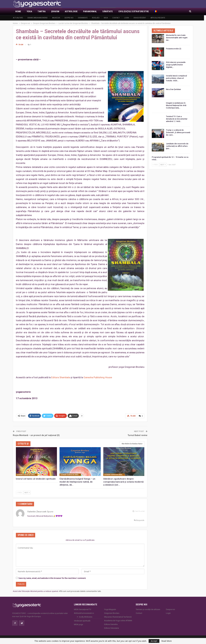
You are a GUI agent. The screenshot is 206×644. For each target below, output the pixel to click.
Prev (19, 492)
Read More (167, 641)
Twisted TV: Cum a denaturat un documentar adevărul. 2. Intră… (177, 119)
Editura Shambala (61, 377)
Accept (154, 641)
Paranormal (90, 11)
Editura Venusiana (112, 628)
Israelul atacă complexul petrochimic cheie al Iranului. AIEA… (176, 78)
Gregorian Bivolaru (112, 613)
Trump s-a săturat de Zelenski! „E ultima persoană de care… (178, 132)
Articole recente (158, 18)
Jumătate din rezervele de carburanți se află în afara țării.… (177, 146)
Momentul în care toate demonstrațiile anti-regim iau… (177, 38)
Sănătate (108, 11)
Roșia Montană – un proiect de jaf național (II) (36, 435)
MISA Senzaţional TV (83, 609)
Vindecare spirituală (82, 620)
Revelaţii (96, 18)
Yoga (29, 11)
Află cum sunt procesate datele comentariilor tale (80, 591)
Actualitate (18, 18)
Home (18, 11)
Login (127, 18)
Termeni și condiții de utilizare (148, 609)
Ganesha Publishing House (98, 377)
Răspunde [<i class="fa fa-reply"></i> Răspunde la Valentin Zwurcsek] (139, 520)
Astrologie (71, 11)
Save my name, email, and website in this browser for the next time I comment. (52, 578)
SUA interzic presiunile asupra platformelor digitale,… (176, 65)
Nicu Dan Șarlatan (173, 89)
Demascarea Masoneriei (37, 18)
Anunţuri (56, 18)
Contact (116, 18)
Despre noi (69, 18)
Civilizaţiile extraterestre (134, 11)
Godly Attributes (86, 617)
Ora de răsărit (140, 18)
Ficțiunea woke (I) (174, 49)
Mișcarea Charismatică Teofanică (118, 617)
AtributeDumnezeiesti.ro (84, 613)
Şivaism (55, 11)
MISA (106, 18)
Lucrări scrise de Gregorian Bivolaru (27, 474)
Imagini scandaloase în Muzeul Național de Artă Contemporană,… (176, 105)
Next (27, 492)
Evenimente (83, 18)
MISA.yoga (78, 624)
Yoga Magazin (110, 609)
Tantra (42, 11)
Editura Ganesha (111, 624)
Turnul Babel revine (137, 435)
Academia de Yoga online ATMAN (118, 620)
